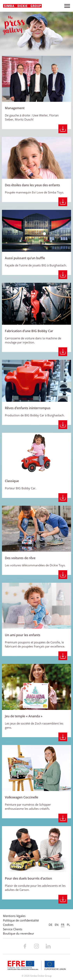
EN (57, 925)
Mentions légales (14, 916)
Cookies (8, 925)
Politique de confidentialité (21, 920)
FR (63, 925)
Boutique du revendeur (18, 933)
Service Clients (13, 929)
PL (68, 925)
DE (51, 925)
